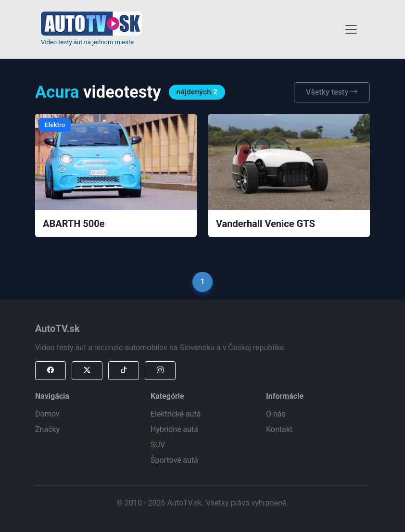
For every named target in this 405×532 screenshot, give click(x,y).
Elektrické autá (176, 414)
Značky (47, 429)
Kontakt (279, 429)
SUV (158, 445)
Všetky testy (332, 92)
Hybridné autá (174, 429)
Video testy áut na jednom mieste (87, 42)
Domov (47, 414)
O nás (276, 414)
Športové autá (174, 460)
